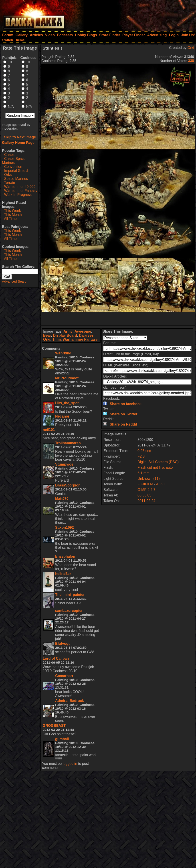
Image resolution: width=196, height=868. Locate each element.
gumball (62, 739)
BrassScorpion (68, 485)
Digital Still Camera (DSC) (158, 462)
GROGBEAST (54, 726)
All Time (10, 219)
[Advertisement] (136, 14)
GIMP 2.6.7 (146, 490)
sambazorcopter (69, 611)
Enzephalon (65, 556)
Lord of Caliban (56, 658)
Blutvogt (62, 644)
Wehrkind (63, 353)
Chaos (9, 155)
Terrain (9, 183)
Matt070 (62, 499)
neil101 (49, 430)
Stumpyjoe (64, 464)
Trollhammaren (68, 443)
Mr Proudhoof (67, 378)
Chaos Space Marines (14, 161)
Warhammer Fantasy (21, 191)
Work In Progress (18, 195)
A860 (160, 484)
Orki (191, 48)
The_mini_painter (70, 595)
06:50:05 (144, 495)
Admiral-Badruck (70, 701)
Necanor (62, 416)
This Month (13, 215)
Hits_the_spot (67, 403)
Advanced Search (15, 281)
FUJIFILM (145, 484)
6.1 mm (143, 473)
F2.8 (141, 456)
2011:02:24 (146, 501)
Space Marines (16, 179)
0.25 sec (144, 451)
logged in (70, 764)
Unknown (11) (149, 479)
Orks (8, 175)
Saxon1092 (65, 527)
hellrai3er (63, 574)
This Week (12, 211)
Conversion (13, 167)
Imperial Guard (16, 171)
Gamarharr (64, 676)
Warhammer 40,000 (20, 187)
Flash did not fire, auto (155, 467)
